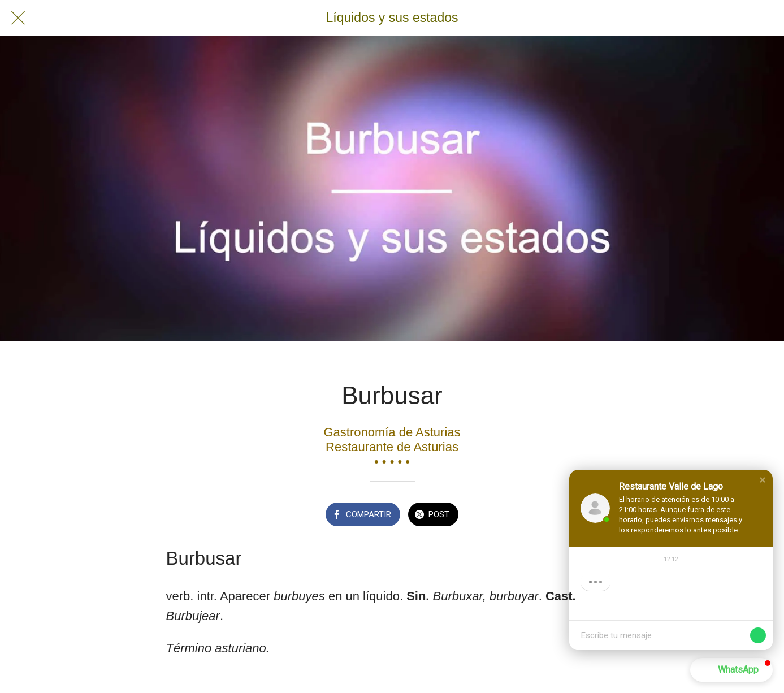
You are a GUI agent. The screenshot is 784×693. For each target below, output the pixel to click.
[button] (763, 480)
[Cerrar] (18, 18)
